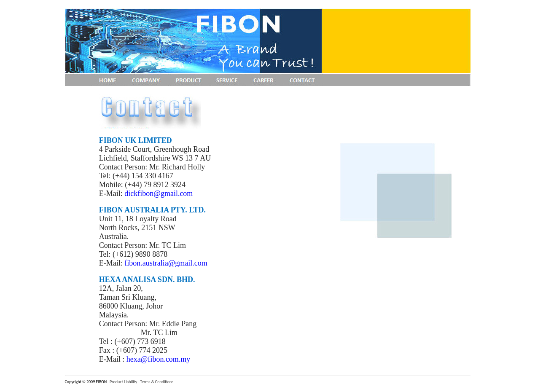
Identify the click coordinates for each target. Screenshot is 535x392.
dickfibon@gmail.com (159, 193)
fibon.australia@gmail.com (166, 263)
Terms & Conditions (157, 382)
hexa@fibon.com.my (159, 359)
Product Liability (123, 382)
